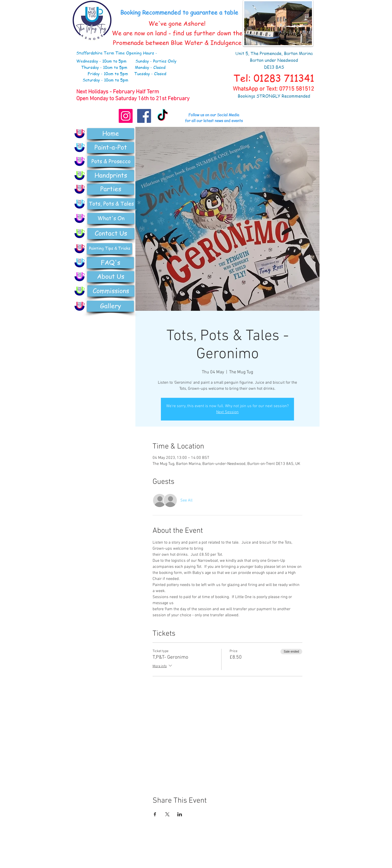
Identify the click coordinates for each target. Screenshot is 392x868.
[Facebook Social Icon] (144, 116)
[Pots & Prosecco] (111, 161)
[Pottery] (80, 161)
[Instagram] (126, 116)
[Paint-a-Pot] (111, 148)
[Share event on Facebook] (155, 814)
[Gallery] (110, 306)
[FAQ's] (110, 263)
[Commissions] (111, 291)
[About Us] (111, 277)
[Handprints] (111, 176)
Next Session (227, 412)
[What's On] (111, 218)
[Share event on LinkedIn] (180, 814)
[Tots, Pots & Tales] (111, 204)
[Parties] (111, 189)
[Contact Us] (111, 234)
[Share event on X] (167, 814)
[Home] (111, 134)
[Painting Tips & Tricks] (109, 249)
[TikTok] (163, 116)
